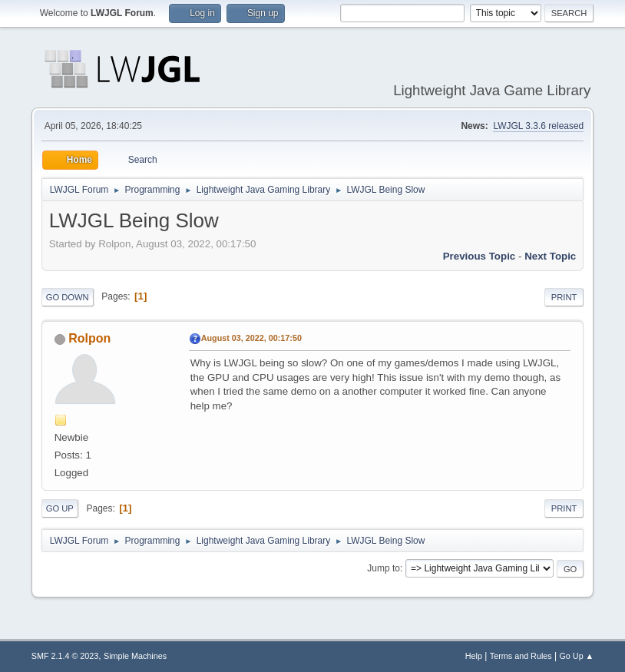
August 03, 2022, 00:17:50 (251, 338)
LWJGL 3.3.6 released (538, 126)
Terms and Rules (521, 656)
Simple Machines (135, 656)
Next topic (550, 256)
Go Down (68, 297)
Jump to (384, 568)
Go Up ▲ (576, 656)
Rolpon (89, 338)
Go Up (60, 508)
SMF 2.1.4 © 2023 (65, 656)
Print (564, 297)
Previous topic (479, 256)
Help (474, 656)
